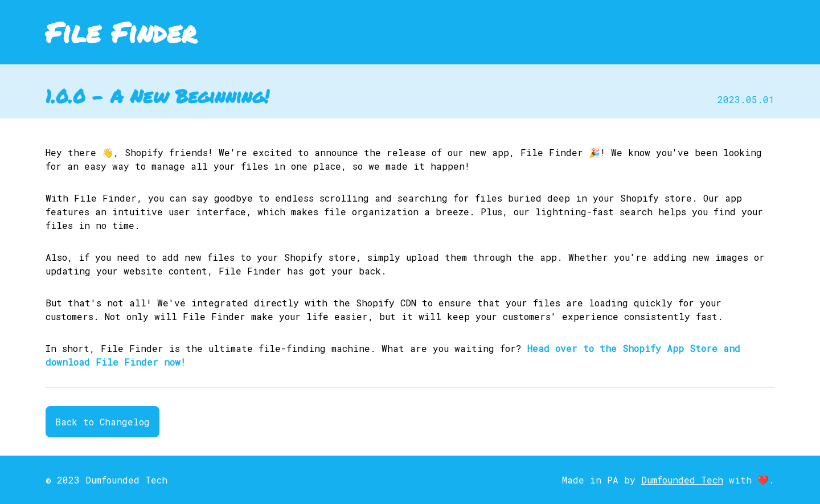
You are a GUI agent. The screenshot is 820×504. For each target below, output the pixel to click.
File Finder (121, 32)
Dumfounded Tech (682, 480)
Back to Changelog (102, 422)
